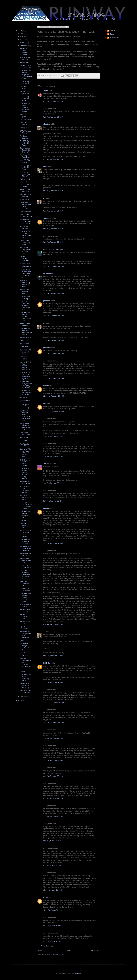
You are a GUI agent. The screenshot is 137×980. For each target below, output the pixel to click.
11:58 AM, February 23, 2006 (54, 396)
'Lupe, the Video (25, 212)
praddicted (47, 301)
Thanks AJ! (24, 656)
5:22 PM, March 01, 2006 (52, 941)
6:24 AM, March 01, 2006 (52, 841)
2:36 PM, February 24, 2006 (53, 761)
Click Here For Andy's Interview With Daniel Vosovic (25, 108)
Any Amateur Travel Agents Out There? (26, 222)
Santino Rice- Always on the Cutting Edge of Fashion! (26, 385)
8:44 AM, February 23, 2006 (53, 191)
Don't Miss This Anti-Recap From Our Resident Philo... (25, 453)
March (23, 43)
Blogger (78, 974)
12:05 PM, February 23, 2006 (54, 412)
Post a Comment (47, 946)
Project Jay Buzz (26, 337)
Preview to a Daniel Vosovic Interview (24, 51)
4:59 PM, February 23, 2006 (53, 624)
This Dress (23, 520)
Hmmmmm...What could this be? (25, 352)
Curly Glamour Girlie (51, 249)
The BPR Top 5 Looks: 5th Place (25, 167)
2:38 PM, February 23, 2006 (53, 501)
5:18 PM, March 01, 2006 (52, 926)
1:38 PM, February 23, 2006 (53, 483)
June (22, 33)
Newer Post (42, 951)
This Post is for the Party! (25, 298)
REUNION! (24, 398)
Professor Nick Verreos (25, 180)
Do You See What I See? (25, 434)
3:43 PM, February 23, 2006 (53, 544)
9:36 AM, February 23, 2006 (53, 242)
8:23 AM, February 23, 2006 (53, 117)
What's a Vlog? (25, 344)
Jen (45, 403)
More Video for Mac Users (25, 58)
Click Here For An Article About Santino (25, 463)
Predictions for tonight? (25, 622)
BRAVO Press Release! (25, 324)
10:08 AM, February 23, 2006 (54, 267)
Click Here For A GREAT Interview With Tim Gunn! (25, 597)
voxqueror (47, 218)
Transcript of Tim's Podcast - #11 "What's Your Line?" (26, 505)
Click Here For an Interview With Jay (25, 541)
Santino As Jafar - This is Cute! (26, 67)
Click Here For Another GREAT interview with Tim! (25, 316)
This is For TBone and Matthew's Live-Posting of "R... (25, 306)
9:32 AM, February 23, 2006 (53, 229)
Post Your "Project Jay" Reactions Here (25, 284)
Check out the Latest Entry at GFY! (25, 243)
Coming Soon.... (25, 128)
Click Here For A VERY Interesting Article (25, 678)
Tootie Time (24, 347)
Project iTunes (25, 63)
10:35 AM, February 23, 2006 (54, 294)
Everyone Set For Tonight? (25, 589)
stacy (45, 167)
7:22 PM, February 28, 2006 (53, 816)
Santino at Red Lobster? (25, 610)
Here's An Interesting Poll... (24, 583)
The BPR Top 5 (25, 408)
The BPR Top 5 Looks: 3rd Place (25, 99)
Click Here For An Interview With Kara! (25, 393)
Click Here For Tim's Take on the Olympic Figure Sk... (26, 376)
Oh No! (22, 672)
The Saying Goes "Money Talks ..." (25, 174)
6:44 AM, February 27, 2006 (53, 776)
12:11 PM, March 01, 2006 (53, 910)
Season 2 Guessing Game (24, 616)
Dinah (46, 897)
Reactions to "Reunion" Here (24, 292)
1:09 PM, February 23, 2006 (53, 436)
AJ (44, 198)
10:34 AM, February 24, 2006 (54, 723)
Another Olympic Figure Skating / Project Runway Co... (26, 366)
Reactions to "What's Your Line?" (25, 560)
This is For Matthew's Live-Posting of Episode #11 (25, 574)
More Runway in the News (25, 605)
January (23, 697)
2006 (20, 31)
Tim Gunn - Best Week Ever (25, 156)
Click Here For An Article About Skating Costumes (26, 331)
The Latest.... (24, 441)
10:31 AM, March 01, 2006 (53, 890)
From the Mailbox (23, 88)
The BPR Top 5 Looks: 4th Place (25, 143)
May (22, 36)
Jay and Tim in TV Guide (25, 628)
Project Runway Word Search (25, 482)
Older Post (95, 951)
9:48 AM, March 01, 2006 (52, 866)
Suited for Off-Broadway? (25, 190)
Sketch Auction (25, 264)
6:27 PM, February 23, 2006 (53, 656)
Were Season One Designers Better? (25, 490)
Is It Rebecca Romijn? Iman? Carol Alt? (25, 646)
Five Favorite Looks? (24, 445)
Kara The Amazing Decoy (24, 525)
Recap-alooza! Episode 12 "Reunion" (25, 150)
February (23, 46)
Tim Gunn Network (24, 137)
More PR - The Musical (25, 161)
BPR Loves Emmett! (24, 228)
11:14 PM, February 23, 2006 (54, 703)
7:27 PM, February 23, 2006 (53, 683)
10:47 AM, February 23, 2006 (54, 316)
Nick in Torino (24, 200)
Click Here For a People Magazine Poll (25, 514)
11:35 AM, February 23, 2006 (54, 354)
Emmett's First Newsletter (25, 93)
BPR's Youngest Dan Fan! (25, 132)
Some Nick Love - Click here (25, 692)
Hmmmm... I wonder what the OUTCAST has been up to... (25, 664)
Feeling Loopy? (25, 267)
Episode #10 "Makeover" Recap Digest (25, 686)
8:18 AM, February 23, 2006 (53, 101)
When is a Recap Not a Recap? (25, 498)
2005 (20, 700)
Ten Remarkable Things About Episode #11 (25, 548)
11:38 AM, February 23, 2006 (54, 378)
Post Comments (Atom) (55, 955)
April (22, 40)
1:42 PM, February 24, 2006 (53, 738)
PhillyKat (47, 663)
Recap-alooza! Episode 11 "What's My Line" (25, 427)
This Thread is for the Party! (25, 567)
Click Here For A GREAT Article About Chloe (25, 235)
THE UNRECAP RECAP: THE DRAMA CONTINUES (25, 206)
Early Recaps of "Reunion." (25, 195)
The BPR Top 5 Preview (25, 185)
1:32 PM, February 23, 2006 (53, 456)
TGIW (22, 341)
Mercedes (47, 274)
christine (47, 124)
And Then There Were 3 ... (25, 554)
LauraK (46, 385)
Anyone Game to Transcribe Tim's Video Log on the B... (25, 274)
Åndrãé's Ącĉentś (24, 116)
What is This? (24, 438)
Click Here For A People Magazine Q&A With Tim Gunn (26, 75)
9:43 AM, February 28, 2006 (53, 799)
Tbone (46, 91)
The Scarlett (48, 464)
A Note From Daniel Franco (26, 216)
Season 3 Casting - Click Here (24, 259)
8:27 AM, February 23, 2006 (53, 159)
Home (69, 951)
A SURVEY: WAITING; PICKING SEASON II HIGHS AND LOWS (25, 416)
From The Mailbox (23, 124)
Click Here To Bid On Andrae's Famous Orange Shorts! (24, 474)
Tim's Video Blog (26, 120)
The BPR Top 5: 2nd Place (25, 83)
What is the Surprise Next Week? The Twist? (26, 251)
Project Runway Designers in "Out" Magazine (25, 634)
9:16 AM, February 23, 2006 (53, 211)
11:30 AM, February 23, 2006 (54, 340)
